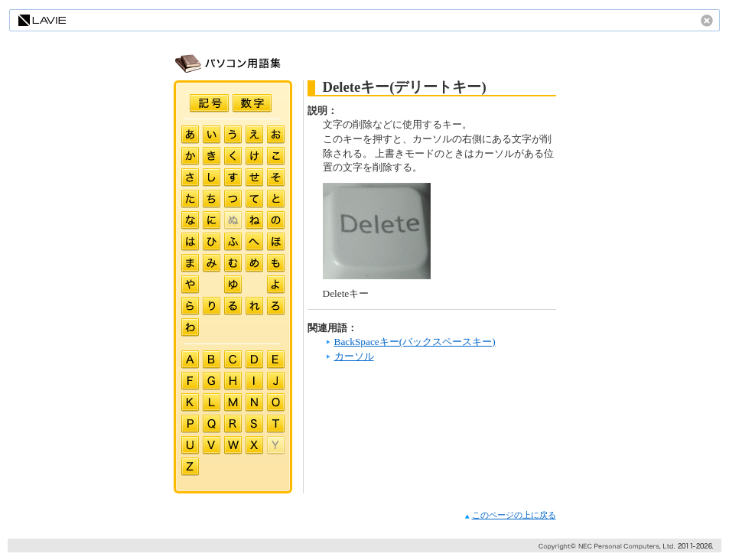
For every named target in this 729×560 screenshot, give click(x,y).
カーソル (354, 356)
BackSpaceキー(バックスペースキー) (415, 342)
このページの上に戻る (510, 515)
